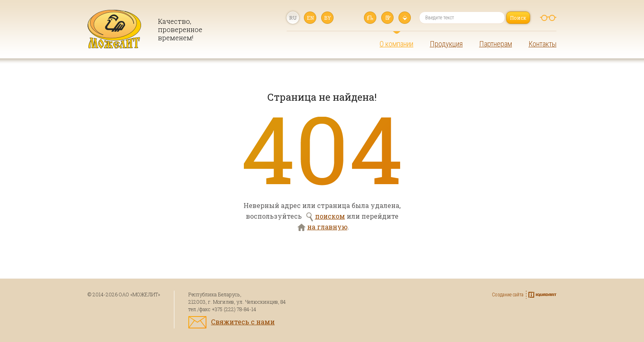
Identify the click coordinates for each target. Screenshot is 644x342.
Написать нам (387, 18)
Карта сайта (405, 18)
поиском (330, 216)
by (328, 18)
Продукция (446, 44)
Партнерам (496, 44)
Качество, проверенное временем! (177, 29)
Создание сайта (508, 295)
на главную (327, 227)
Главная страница (370, 18)
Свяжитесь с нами (243, 322)
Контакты (542, 44)
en (310, 18)
